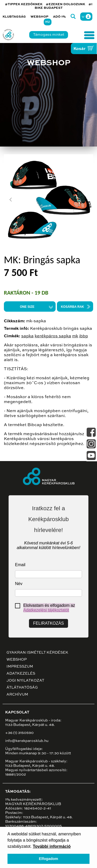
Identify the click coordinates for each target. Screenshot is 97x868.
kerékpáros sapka (53, 336)
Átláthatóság (22, 688)
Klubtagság (14, 17)
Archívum (17, 695)
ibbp (84, 336)
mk (75, 336)
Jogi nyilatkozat (25, 681)
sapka (27, 336)
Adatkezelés (21, 674)
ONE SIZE (27, 307)
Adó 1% (59, 17)
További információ (52, 846)
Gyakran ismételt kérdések (37, 653)
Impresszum (20, 667)
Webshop (39, 17)
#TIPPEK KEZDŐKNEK (24, 4)
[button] (11, 200)
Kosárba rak (72, 307)
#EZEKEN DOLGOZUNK (65, 4)
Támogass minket (49, 35)
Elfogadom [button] (48, 859)
